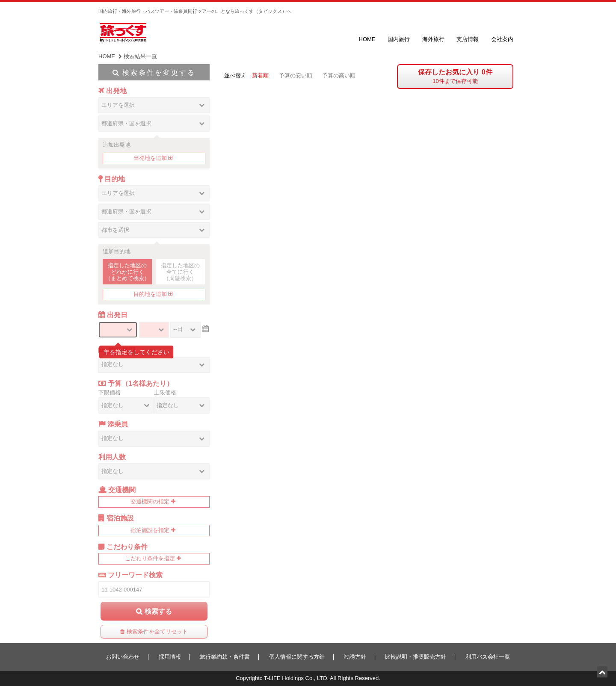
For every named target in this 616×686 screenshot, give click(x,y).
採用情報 (170, 657)
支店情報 (468, 39)
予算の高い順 (339, 75)
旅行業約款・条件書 (225, 657)
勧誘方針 (355, 657)
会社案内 (502, 39)
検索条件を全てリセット (157, 631)
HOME (367, 39)
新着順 (260, 75)
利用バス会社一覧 (488, 657)
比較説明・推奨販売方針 (416, 657)
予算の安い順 (296, 75)
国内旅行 (399, 39)
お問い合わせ (123, 657)
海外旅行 (433, 39)
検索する (158, 611)
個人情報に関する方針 (297, 657)
